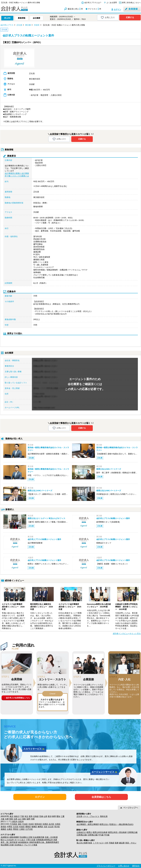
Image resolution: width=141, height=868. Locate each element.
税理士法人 (104, 824)
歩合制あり (19, 845)
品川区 (51, 824)
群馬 (31, 816)
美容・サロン (131, 843)
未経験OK (5, 837)
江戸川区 (29, 829)
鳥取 (11, 819)
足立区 (51, 827)
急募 (55, 840)
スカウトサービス (34, 749)
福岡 (28, 819)
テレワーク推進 (31, 845)
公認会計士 (81, 832)
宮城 (41, 816)
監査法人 (113, 824)
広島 (15, 819)
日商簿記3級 (93, 835)
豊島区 (28, 827)
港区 (20, 824)
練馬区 (40, 827)
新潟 (50, 816)
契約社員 (104, 816)
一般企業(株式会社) (125, 824)
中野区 (10, 827)
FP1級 (101, 835)
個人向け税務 (82, 843)
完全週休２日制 (26, 837)
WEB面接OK (23, 842)
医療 (117, 843)
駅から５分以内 (7, 840)
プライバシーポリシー (106, 866)
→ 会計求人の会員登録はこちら (17, 698)
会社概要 (37, 18)
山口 (20, 819)
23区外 (21, 821)
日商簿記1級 (132, 832)
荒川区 (57, 827)
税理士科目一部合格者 (117, 832)
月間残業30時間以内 (44, 840)
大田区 (58, 824)
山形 (45, 816)
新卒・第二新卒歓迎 (9, 842)
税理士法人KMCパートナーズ (109, 469)
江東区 (22, 829)
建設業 (122, 843)
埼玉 (26, 816)
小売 (106, 843)
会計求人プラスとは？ (93, 3)
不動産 (111, 843)
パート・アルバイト (91, 816)
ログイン (117, 9)
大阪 (3, 819)
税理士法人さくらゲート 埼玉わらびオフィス (47, 518)
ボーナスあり (20, 840)
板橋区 (34, 827)
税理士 (89, 832)
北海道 (36, 816)
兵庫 (7, 819)
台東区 (10, 829)
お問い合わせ (124, 866)
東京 (12, 816)
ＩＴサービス (98, 843)
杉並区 (22, 827)
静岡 (54, 816)
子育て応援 (31, 840)
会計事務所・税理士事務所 (88, 824)
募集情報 (22, 18)
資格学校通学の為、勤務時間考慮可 (44, 842)
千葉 (22, 816)
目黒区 (45, 824)
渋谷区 (31, 824)
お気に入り (108, 18)
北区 (46, 827)
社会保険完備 (39, 837)
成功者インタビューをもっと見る (127, 634)
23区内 (14, 821)
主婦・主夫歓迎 (51, 837)
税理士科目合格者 (100, 832)
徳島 (24, 819)
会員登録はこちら (101, 797)
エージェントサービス (105, 772)
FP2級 (107, 835)
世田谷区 (38, 824)
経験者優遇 (14, 837)
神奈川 (17, 816)
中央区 (25, 824)
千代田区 (14, 824)
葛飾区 (4, 829)
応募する (130, 17)
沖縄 (33, 819)
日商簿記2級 (82, 835)
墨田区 (16, 829)
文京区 (16, 827)
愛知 (58, 816)
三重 (63, 816)
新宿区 (4, 827)
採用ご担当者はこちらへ (131, 3)
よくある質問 (112, 3)
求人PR (7, 18)
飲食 (90, 843)
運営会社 (136, 866)
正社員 (79, 816)
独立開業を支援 (7, 845)
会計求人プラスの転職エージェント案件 (113, 518)
